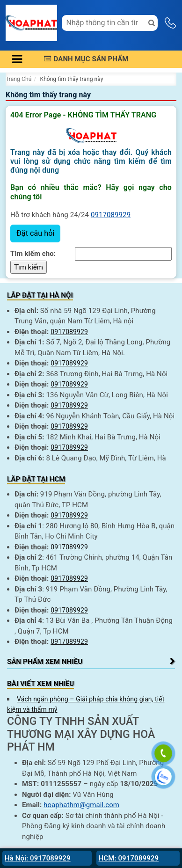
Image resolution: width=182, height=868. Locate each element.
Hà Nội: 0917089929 (38, 858)
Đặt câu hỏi (35, 233)
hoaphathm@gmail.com (81, 805)
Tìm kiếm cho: (33, 254)
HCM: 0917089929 (129, 858)
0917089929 (111, 215)
